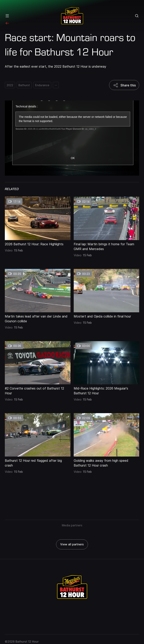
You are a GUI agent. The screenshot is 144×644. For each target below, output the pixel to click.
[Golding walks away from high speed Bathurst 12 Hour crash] (107, 462)
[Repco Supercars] (72, 16)
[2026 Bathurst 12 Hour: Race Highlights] (38, 243)
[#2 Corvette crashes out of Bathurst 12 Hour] (38, 390)
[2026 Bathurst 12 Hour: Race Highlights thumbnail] (38, 218)
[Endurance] (42, 85)
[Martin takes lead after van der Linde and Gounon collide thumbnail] (38, 291)
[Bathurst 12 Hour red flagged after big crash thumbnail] (38, 435)
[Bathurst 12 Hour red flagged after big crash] (38, 462)
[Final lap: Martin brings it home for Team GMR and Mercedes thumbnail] (107, 218)
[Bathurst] (24, 85)
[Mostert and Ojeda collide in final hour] (107, 315)
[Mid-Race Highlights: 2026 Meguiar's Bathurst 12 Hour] (107, 390)
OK (73, 158)
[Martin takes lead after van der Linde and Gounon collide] (38, 318)
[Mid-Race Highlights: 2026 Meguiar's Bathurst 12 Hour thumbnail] (107, 363)
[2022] (10, 85)
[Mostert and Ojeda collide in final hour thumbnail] (107, 291)
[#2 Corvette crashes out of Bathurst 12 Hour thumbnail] (38, 363)
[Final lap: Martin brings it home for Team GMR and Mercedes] (107, 246)
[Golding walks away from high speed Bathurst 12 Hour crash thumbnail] (107, 435)
